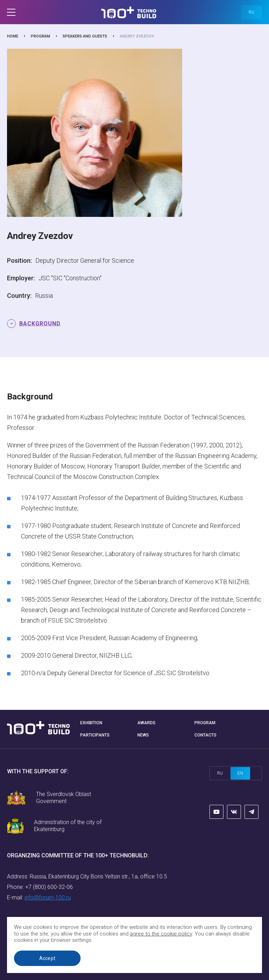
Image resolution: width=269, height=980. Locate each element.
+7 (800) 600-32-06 (49, 887)
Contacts (205, 735)
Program (40, 36)
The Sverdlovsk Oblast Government (64, 798)
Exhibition (91, 723)
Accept (47, 958)
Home (13, 36)
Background (40, 324)
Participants (95, 735)
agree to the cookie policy (161, 934)
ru (251, 12)
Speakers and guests (85, 36)
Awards (146, 723)
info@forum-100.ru (48, 897)
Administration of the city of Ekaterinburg (68, 826)
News (143, 735)
